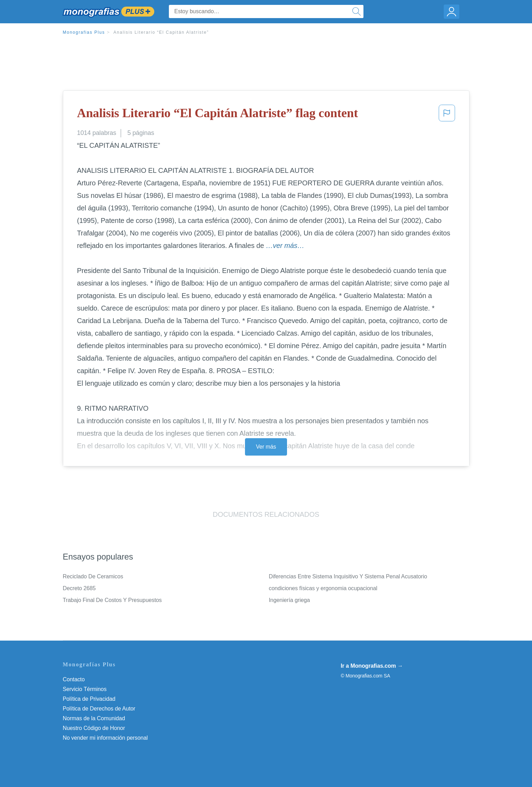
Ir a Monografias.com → (372, 666)
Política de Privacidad (89, 699)
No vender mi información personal (105, 738)
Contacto (74, 679)
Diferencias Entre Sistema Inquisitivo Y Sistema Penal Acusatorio (348, 576)
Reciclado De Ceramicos (93, 576)
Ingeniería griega (289, 600)
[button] (447, 115)
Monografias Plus (84, 32)
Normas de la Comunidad (94, 718)
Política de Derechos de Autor (99, 709)
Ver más (266, 447)
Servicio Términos (85, 689)
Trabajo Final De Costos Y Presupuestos (112, 600)
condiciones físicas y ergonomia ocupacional (323, 588)
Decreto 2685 (79, 588)
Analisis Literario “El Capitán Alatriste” (161, 32)
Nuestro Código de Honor (94, 728)
